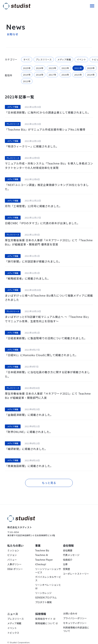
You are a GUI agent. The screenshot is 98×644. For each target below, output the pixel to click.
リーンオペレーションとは (48, 581)
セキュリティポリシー (75, 617)
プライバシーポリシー (75, 613)
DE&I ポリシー (15, 564)
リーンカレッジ (43, 587)
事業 (38, 540)
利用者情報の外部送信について (76, 624)
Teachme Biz (42, 545)
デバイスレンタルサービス (48, 573)
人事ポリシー (15, 559)
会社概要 (68, 545)
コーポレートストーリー (76, 568)
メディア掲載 (14, 618)
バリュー (12, 554)
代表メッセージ (71, 550)
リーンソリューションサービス (48, 565)
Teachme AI (41, 550)
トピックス (13, 627)
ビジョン (12, 550)
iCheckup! (41, 559)
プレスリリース (16, 613)
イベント (12, 623)
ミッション (13, 545)
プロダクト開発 (43, 597)
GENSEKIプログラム (46, 592)
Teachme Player (44, 554)
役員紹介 (68, 554)
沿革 (65, 559)
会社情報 (68, 540)
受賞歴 (66, 564)
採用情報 (41, 608)
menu (92, 5)
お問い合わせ (70, 608)
